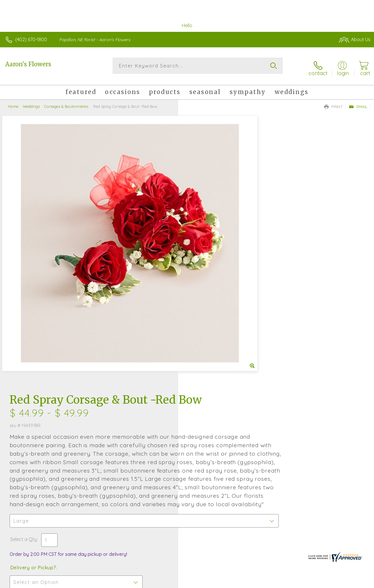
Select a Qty (201, 310)
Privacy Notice (272, 582)
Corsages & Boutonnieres (66, 102)
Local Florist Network (314, 582)
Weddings (31, 102)
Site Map (350, 582)
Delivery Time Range (216, 371)
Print (333, 103)
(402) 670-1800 (31, 39)
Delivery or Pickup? (211, 338)
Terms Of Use (237, 582)
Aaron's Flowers (28, 64)
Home (13, 102)
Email (358, 103)
